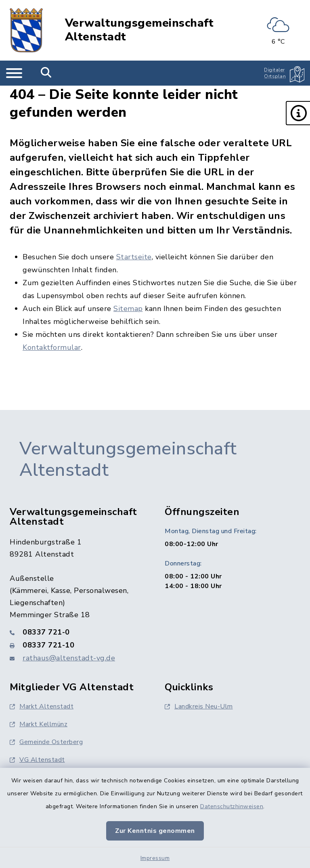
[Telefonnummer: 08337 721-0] (77, 632)
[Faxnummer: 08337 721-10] (77, 645)
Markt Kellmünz (39, 724)
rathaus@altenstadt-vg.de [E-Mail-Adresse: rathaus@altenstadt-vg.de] (69, 658)
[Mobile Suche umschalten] (46, 73)
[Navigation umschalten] (14, 73)
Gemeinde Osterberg (46, 742)
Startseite (134, 257)
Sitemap (128, 309)
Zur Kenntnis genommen (155, 831)
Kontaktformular (52, 347)
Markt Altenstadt (42, 706)
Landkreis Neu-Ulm (199, 706)
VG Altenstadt (37, 760)
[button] (298, 113)
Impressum (155, 858)
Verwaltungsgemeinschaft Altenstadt (139, 30)
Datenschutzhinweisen (232, 806)
